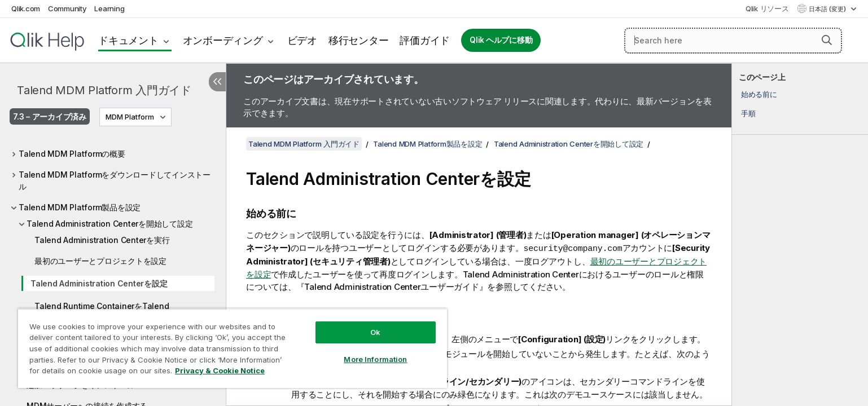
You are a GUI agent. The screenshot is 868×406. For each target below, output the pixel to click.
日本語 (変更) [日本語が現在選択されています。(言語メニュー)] (828, 9)
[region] (233, 348)
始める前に (759, 94)
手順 (748, 113)
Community (67, 8)
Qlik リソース (767, 8)
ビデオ (302, 40)
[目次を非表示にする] (217, 82)
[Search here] (733, 41)
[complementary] (800, 235)
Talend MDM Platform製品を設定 (80, 207)
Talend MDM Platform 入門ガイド (104, 90)
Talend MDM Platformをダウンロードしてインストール (115, 180)
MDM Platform (130, 117)
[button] (827, 40)
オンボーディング (223, 40)
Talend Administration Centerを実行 (102, 240)
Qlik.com (26, 8)
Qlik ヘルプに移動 (501, 40)
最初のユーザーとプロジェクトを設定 (100, 261)
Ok (375, 332)
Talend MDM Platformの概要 (72, 154)
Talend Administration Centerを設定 (99, 283)
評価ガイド (425, 40)
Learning (109, 8)
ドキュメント (128, 40)
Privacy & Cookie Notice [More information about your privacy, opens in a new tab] (220, 370)
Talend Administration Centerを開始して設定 (109, 224)
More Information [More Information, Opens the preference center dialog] (375, 359)
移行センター (359, 40)
